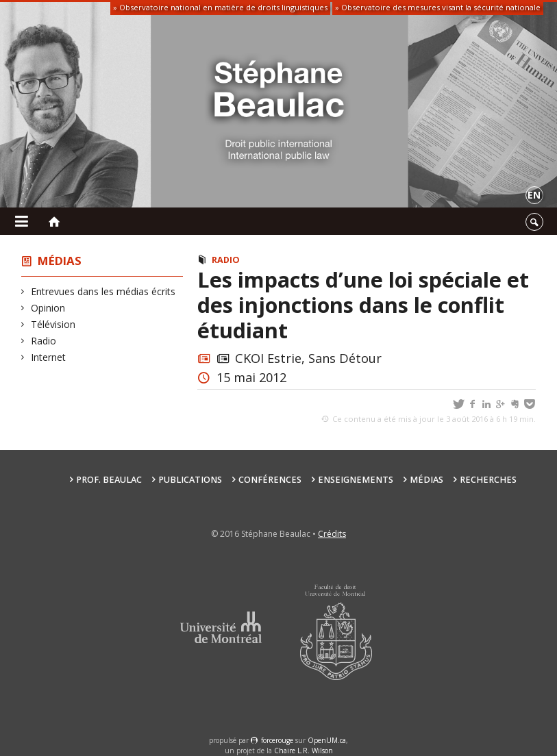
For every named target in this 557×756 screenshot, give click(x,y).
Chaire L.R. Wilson (304, 751)
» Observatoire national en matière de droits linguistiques (220, 7)
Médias (60, 261)
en (534, 195)
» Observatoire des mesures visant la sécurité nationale (438, 7)
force (277, 740)
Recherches (488, 480)
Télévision (53, 324)
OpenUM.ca (327, 740)
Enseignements (356, 480)
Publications (190, 480)
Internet (49, 357)
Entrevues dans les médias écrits (103, 291)
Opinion (48, 308)
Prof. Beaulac (109, 480)
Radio (44, 341)
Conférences (270, 480)
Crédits (332, 534)
